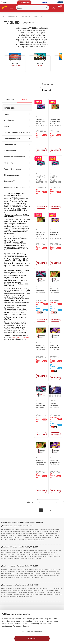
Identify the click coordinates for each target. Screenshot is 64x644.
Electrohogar (12, 16)
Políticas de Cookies (21, 626)
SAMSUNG (53, 401)
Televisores (37, 16)
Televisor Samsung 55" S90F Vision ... (54, 405)
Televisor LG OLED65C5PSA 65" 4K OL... (41, 290)
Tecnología (25, 16)
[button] (46, 8)
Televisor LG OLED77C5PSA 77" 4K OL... (40, 405)
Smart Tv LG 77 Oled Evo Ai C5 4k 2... (41, 177)
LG (36, 117)
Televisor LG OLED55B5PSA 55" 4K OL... (41, 346)
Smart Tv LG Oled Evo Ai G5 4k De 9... (55, 234)
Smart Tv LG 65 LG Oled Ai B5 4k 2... (55, 121)
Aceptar (32, 638)
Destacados (51, 90)
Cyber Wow (15, 337)
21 (48, 502)
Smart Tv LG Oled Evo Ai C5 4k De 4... (55, 177)
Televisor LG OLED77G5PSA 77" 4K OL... (56, 346)
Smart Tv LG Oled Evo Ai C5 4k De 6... (40, 121)
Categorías (9, 100)
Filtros (25, 100)
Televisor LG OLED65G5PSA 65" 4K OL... (55, 461)
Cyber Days (25, 337)
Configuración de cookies (32, 631)
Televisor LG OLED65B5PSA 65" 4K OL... (41, 461)
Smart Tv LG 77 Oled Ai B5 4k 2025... (41, 234)
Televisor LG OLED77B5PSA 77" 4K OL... (56, 290)
